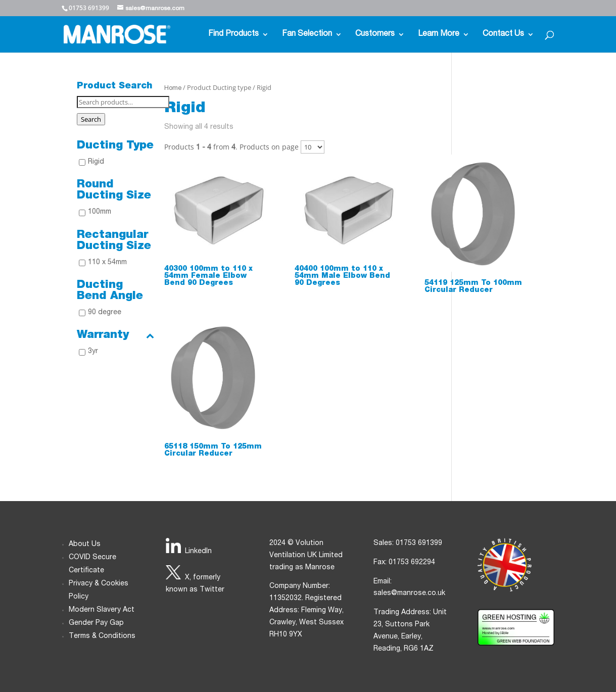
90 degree (105, 313)
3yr (93, 352)
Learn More (439, 35)
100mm (100, 212)
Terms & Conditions (102, 636)
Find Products (233, 35)
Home (173, 89)
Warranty (116, 335)
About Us (85, 545)
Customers (375, 35)
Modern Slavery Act (102, 610)
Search (91, 119)
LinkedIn (198, 552)
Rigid (96, 162)
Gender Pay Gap (96, 623)
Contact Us (503, 35)
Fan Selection (307, 35)
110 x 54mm (107, 263)
